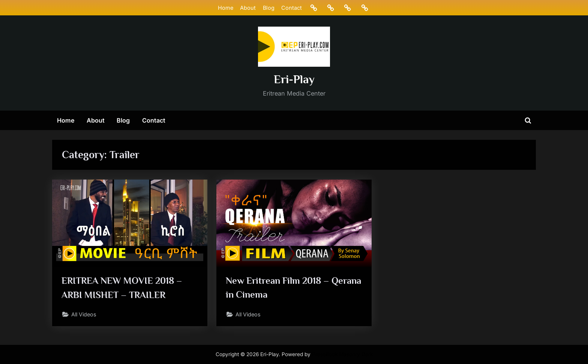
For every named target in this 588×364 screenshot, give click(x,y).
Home (226, 8)
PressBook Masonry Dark (342, 354)
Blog (268, 8)
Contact (292, 8)
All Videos (85, 315)
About (248, 8)
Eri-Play (294, 79)
